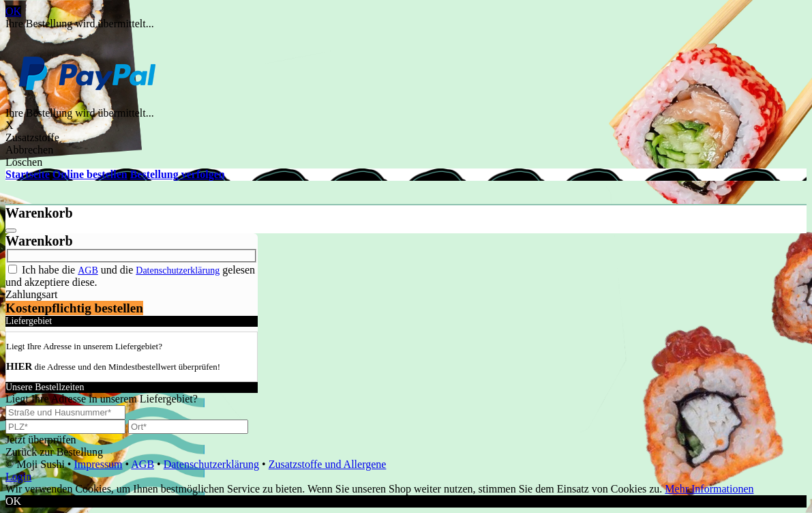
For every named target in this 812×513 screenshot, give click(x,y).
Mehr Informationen (709, 489)
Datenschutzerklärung (178, 270)
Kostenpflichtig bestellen (74, 308)
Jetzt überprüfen (41, 440)
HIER (19, 366)
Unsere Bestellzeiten (45, 387)
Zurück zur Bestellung (54, 452)
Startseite (28, 174)
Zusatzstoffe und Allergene (328, 464)
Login (18, 477)
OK (13, 11)
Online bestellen (90, 174)
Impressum (98, 464)
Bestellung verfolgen (178, 174)
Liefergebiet (29, 321)
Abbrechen (29, 150)
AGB (88, 270)
